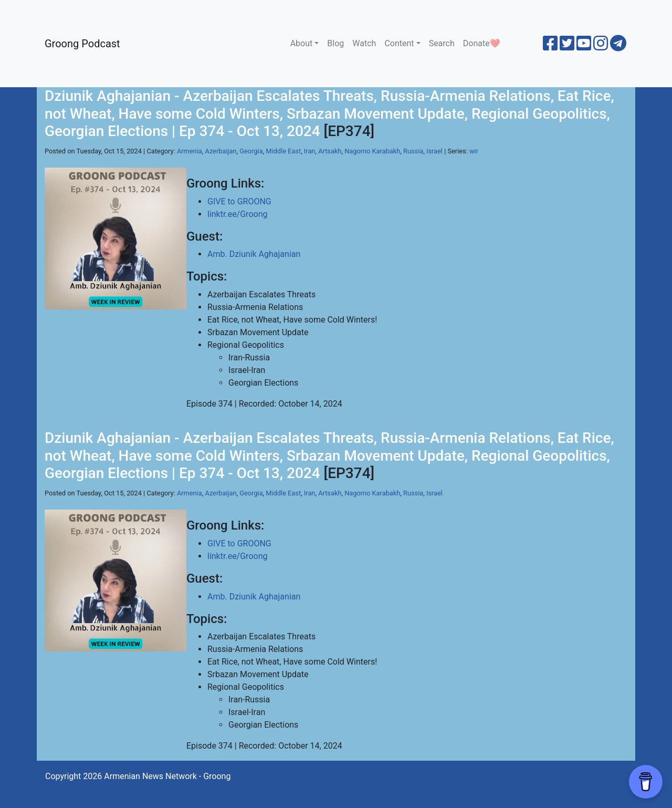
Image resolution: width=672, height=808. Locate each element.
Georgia (251, 151)
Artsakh (330, 151)
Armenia (190, 151)
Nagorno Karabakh (372, 151)
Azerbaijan (220, 151)
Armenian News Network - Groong (167, 776)
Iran (310, 151)
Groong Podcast (82, 44)
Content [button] (399, 43)
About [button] (302, 43)
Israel (434, 151)
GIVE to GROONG (239, 201)
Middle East (283, 151)
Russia (413, 151)
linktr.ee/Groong (237, 214)
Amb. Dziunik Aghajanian (254, 254)
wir (474, 151)
